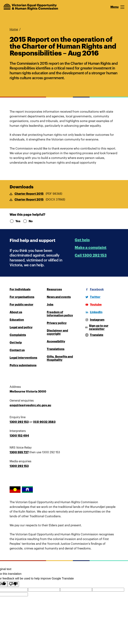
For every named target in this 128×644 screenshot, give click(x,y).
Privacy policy (57, 323)
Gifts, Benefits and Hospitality (60, 358)
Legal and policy (21, 327)
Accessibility (56, 342)
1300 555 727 (19, 452)
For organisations (22, 297)
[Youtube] (93, 305)
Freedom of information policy (60, 314)
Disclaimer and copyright (57, 332)
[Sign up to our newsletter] (101, 327)
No (28, 221)
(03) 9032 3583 (44, 422)
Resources (54, 289)
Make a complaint (91, 248)
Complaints (18, 335)
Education (17, 320)
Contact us (17, 350)
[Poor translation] (13, 584)
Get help (82, 240)
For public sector (21, 305)
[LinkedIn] (93, 312)
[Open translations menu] (94, 335)
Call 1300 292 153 (91, 255)
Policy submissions (23, 365)
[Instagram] (94, 320)
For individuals (20, 289)
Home (14, 29)
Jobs (50, 305)
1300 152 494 (19, 436)
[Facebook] (94, 289)
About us (16, 312)
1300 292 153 (19, 422)
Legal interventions (23, 358)
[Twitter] (92, 297)
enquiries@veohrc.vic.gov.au (30, 405)
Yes (15, 221)
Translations (56, 349)
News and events (59, 297)
